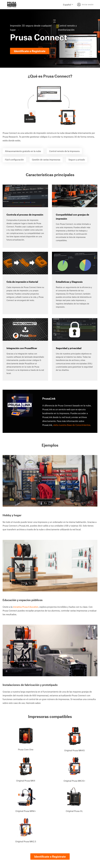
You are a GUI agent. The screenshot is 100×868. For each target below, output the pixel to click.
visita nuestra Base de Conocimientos (72, 425)
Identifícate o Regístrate (30, 51)
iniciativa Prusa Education (26, 607)
